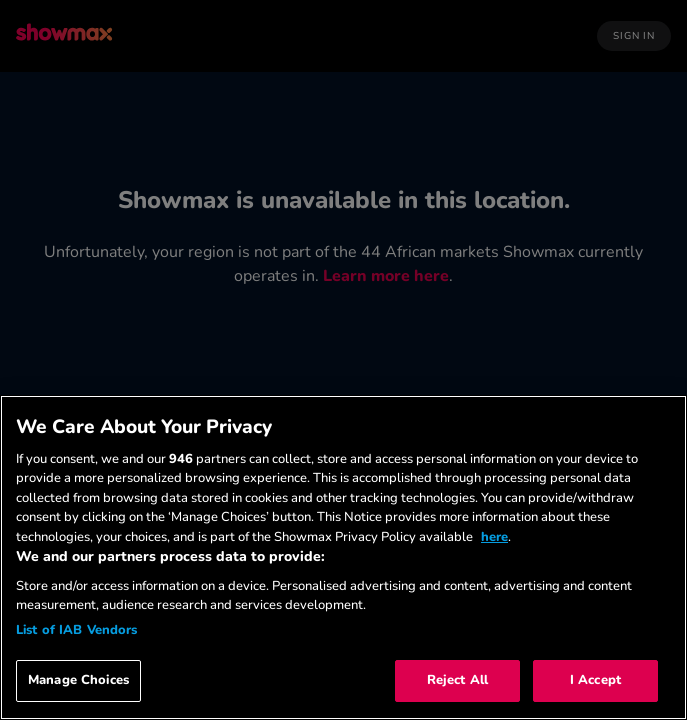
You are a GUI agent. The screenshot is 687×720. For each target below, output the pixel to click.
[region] (343, 557)
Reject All (457, 680)
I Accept (595, 680)
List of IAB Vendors (76, 630)
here (494, 537)
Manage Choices (78, 680)
